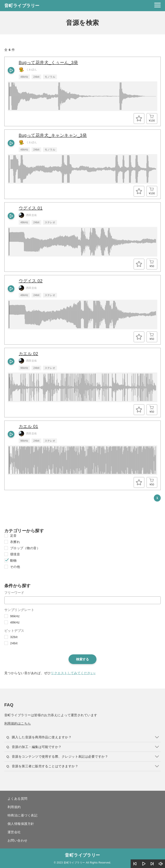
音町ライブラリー (22, 6)
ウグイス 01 (31, 208)
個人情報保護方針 (21, 824)
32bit (14, 637)
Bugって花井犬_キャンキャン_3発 (53, 135)
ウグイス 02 (31, 281)
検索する (82, 659)
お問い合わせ (18, 840)
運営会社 (14, 832)
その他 (15, 567)
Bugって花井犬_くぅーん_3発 (48, 62)
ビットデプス (14, 631)
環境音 (15, 554)
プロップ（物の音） (25, 548)
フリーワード (14, 593)
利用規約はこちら (18, 723)
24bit (14, 643)
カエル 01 (28, 426)
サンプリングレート (19, 610)
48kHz (15, 622)
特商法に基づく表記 (22, 815)
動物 (13, 560)
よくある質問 (18, 799)
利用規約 (14, 807)
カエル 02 (28, 354)
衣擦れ (15, 542)
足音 (13, 536)
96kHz (15, 616)
